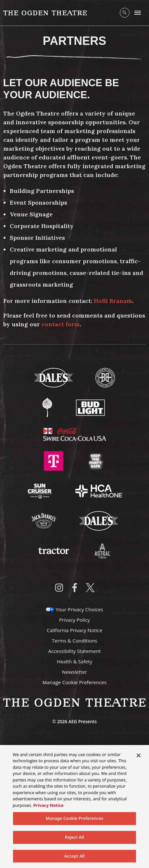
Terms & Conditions (74, 641)
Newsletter (74, 672)
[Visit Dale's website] (54, 377)
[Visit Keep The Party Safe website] (95, 460)
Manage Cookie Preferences (74, 682)
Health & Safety (74, 661)
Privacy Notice (48, 807)
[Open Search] (125, 13)
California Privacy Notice (74, 630)
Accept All (74, 858)
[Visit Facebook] (75, 588)
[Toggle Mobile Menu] (138, 13)
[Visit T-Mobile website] (54, 460)
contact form (61, 324)
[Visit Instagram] (59, 588)
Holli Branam (112, 301)
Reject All (74, 839)
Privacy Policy (74, 620)
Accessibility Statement (74, 651)
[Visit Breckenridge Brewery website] (105, 377)
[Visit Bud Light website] (91, 407)
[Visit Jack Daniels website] (44, 520)
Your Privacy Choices (79, 609)
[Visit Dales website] (99, 520)
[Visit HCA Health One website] (99, 490)
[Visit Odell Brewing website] (48, 407)
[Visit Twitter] (90, 588)
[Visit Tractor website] (54, 550)
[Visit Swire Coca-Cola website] (75, 434)
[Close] (139, 757)
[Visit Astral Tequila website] (102, 550)
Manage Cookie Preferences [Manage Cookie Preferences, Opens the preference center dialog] (75, 820)
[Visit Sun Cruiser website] (41, 490)
